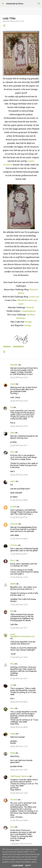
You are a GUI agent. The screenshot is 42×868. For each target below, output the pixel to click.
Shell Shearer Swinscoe (20, 776)
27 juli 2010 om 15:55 (19, 605)
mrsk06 (13, 507)
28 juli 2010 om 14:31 (19, 770)
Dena (12, 827)
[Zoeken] (39, 4)
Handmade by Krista (15, 4)
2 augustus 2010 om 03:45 (21, 844)
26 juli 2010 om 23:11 (19, 445)
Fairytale (30, 307)
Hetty (12, 433)
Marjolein (14, 365)
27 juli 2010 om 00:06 (19, 500)
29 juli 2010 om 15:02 (19, 793)
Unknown (14, 524)
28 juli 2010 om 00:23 (19, 702)
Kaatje (13, 734)
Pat (12, 407)
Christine (14, 800)
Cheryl (13, 384)
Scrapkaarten (18, 347)
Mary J (13, 560)
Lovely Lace (34, 297)
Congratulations (28, 311)
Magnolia (7, 347)
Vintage (28, 322)
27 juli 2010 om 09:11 (19, 554)
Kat (12, 685)
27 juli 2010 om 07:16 (19, 517)
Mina (12, 664)
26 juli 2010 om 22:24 (19, 401)
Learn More (18, 866)
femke (13, 753)
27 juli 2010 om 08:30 (19, 539)
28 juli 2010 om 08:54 (19, 727)
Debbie (13, 584)
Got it (28, 866)
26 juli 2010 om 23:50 (19, 475)
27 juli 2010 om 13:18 (19, 577)
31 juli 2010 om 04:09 (19, 820)
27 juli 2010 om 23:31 (19, 678)
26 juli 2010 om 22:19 (19, 377)
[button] (4, 26)
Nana (12, 708)
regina (13, 481)
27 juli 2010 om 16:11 (19, 628)
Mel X (13, 452)
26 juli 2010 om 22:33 (19, 426)
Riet (12, 611)
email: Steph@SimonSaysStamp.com (23, 635)
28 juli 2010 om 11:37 (19, 746)
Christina (14, 545)
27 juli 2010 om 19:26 (19, 657)
